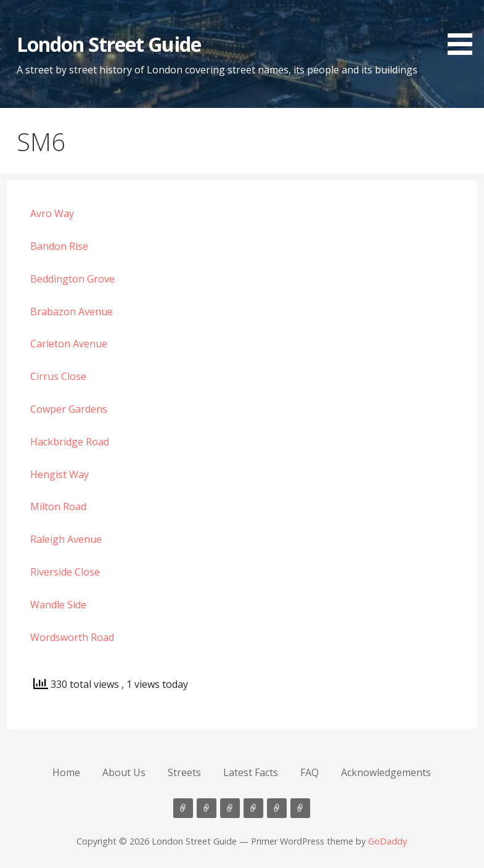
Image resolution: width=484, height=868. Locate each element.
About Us (124, 772)
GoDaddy (388, 841)
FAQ (310, 772)
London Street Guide (109, 44)
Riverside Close (65, 572)
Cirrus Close (58, 376)
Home (66, 772)
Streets (184, 772)
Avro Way (52, 213)
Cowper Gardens (69, 409)
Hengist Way (59, 474)
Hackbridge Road (70, 442)
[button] (464, 30)
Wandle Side (58, 605)
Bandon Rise (59, 246)
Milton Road (58, 506)
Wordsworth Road (72, 637)
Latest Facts (251, 772)
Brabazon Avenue (72, 312)
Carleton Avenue (69, 344)
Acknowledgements (386, 772)
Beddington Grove (72, 279)
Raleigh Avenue (66, 539)
